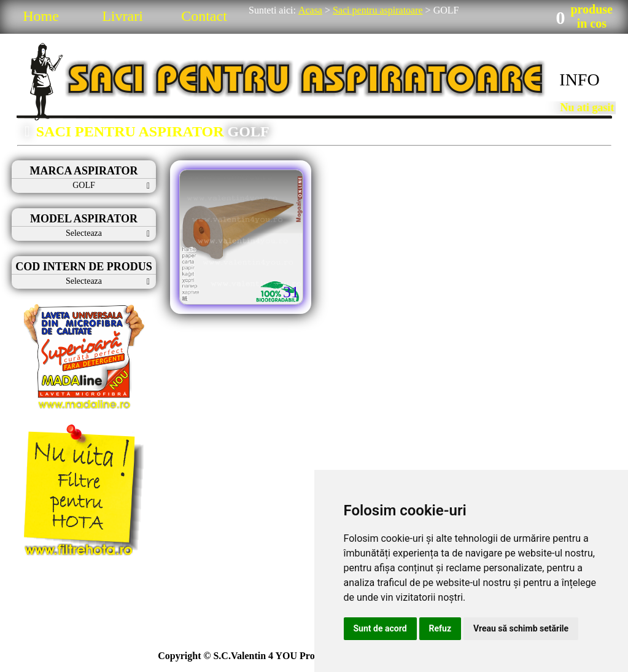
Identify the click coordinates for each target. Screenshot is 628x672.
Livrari (122, 16)
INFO (579, 80)
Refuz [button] (440, 628)
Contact (204, 16)
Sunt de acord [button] (380, 628)
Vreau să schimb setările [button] (521, 628)
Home (41, 16)
